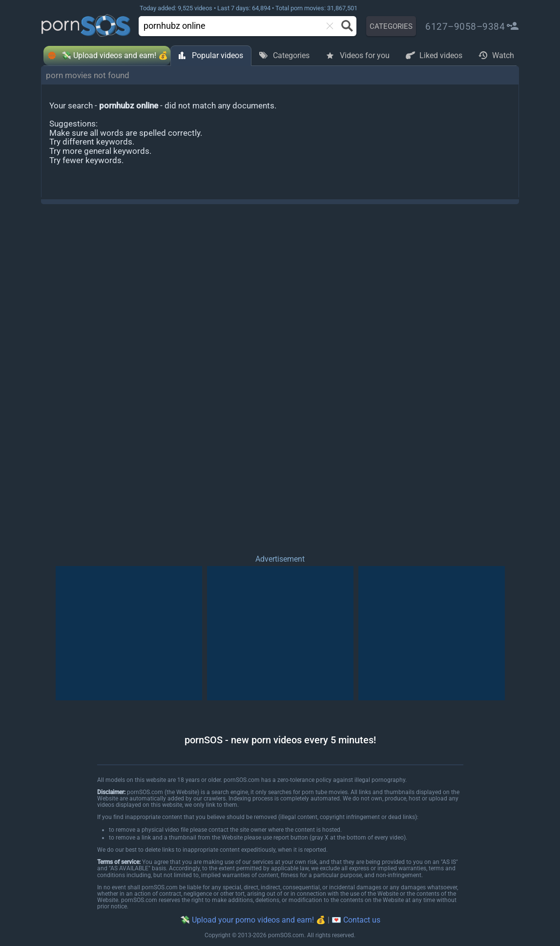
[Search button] (346, 26)
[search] (224, 26)
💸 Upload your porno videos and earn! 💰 (253, 920)
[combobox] (234, 26)
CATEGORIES (391, 26)
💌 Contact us (356, 920)
